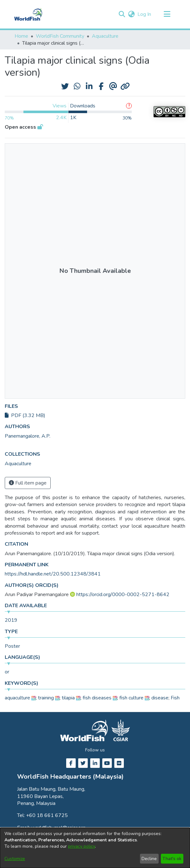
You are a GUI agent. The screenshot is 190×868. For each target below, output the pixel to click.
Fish (175, 698)
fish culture (131, 698)
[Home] (28, 14)
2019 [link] (11, 620)
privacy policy (82, 846)
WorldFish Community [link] (60, 36)
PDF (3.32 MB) (25, 415)
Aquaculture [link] (105, 36)
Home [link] (21, 36)
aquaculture (17, 698)
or (7, 672)
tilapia (68, 698)
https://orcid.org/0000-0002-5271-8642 (123, 595)
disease (160, 698)
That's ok (172, 859)
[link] (18, 464)
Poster (12, 646)
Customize (15, 859)
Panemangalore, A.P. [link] (28, 436)
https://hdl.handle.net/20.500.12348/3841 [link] (53, 574)
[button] (122, 14)
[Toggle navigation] (167, 14)
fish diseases (97, 698)
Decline (149, 859)
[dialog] (95, 848)
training (46, 698)
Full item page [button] (28, 483)
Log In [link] (145, 14)
